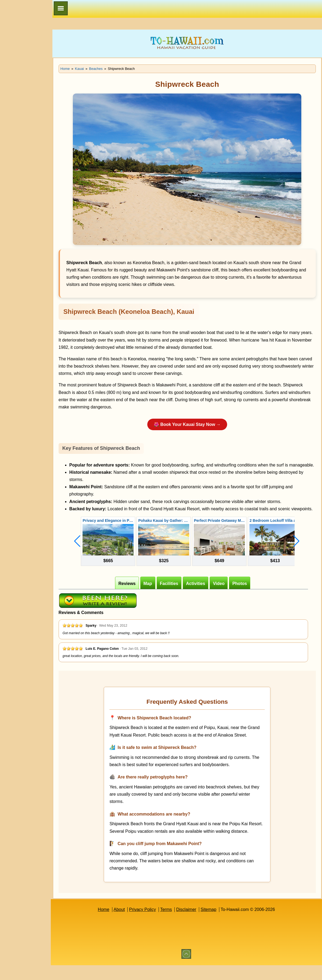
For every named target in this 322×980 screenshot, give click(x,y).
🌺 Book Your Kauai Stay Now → (195, 424)
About (127, 924)
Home (111, 924)
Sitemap (216, 924)
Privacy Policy (150, 924)
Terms (174, 924)
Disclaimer (194, 924)
